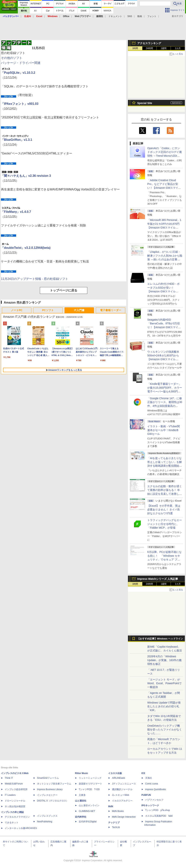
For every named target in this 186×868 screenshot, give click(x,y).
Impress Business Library (50, 789)
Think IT (9, 778)
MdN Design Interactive (124, 817)
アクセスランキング (149, 43)
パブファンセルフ (154, 800)
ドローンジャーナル (15, 801)
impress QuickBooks (156, 789)
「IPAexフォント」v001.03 (20, 104)
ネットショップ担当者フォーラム (54, 784)
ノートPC (17, 310)
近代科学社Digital (88, 822)
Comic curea (152, 784)
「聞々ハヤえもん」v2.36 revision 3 (26, 176)
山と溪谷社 (81, 801)
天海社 (149, 778)
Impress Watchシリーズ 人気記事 (158, 579)
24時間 (149, 48)
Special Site (145, 103)
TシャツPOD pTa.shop (158, 810)
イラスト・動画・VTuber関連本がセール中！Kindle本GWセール (164, 430)
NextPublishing (45, 822)
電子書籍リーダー (111, 310)
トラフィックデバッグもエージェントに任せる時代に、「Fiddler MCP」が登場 (165, 524)
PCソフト (48, 310)
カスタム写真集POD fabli (159, 816)
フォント (152, 16)
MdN (111, 806)
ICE (143, 773)
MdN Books (118, 811)
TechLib (116, 827)
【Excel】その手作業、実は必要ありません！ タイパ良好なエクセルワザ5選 (164, 510)
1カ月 (178, 48)
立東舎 (82, 795)
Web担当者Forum (14, 784)
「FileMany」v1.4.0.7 (16, 212)
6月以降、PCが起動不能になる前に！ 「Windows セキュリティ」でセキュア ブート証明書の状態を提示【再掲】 (164, 560)
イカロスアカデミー (122, 801)
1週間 (164, 48)
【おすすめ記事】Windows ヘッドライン (160, 639)
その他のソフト (12, 58)
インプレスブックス (47, 816)
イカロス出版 (115, 773)
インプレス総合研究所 (16, 789)
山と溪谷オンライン (89, 805)
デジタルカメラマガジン (17, 817)
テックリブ (114, 823)
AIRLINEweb (119, 778)
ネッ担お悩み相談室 (15, 806)
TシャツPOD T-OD (89, 789)
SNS (130, 16)
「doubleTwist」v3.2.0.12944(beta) (26, 248)
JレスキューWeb (121, 795)
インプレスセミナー (47, 795)
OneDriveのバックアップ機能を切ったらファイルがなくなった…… (165, 729)
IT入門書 (79, 310)
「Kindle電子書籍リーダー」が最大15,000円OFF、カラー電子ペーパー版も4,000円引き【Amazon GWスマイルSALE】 (165, 391)
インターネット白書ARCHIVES (21, 828)
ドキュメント (115, 16)
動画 (140, 16)
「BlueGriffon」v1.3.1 (17, 140)
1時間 (135, 48)
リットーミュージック (90, 778)
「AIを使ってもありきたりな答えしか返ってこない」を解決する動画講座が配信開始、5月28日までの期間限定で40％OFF (165, 466)
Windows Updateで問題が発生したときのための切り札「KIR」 (164, 706)
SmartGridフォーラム (48, 778)
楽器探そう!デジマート (90, 784)
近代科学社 (81, 817)
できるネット (12, 823)
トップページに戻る (64, 290)
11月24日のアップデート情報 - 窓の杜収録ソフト (35, 279)
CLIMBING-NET (87, 811)
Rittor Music (82, 773)
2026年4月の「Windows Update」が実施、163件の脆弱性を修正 (164, 660)
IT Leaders (10, 795)
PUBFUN (146, 795)
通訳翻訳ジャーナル (122, 789)
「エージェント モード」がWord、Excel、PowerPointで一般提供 (164, 683)
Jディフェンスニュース (124, 784)
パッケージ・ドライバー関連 (21, 63)
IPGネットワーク (150, 805)
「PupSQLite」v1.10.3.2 (18, 73)
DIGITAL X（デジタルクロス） (53, 801)
